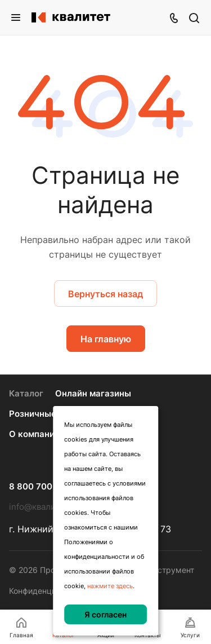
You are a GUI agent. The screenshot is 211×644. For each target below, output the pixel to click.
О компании (34, 434)
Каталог (26, 393)
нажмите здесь (110, 586)
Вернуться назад (105, 294)
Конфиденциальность (50, 591)
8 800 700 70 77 (43, 487)
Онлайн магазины (93, 393)
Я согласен (105, 614)
